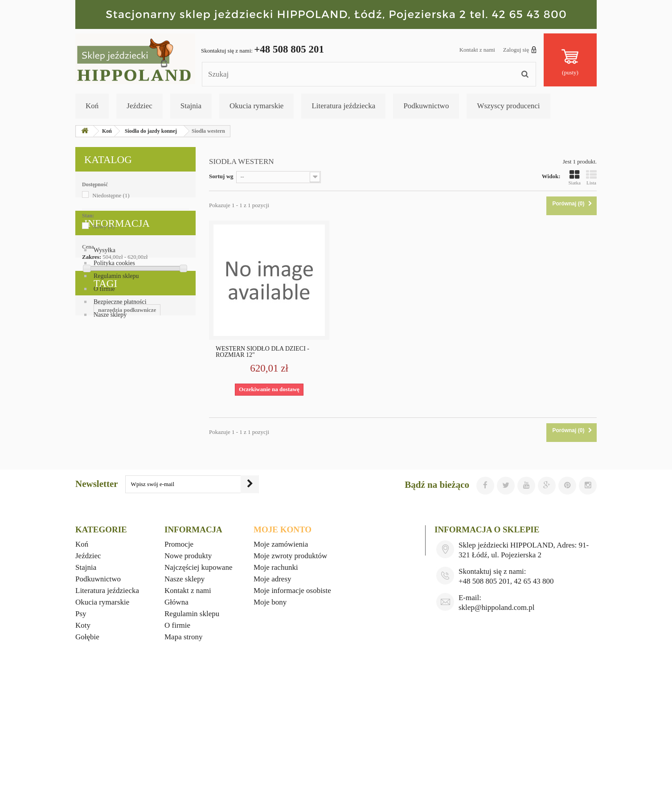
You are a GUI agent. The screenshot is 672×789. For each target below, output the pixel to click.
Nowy (103, 227)
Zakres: (92, 257)
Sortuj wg (221, 176)
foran (86, 509)
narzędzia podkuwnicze (109, 455)
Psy (81, 709)
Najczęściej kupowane (198, 663)
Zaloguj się (520, 49)
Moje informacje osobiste (292, 686)
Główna (176, 698)
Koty (83, 721)
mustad (169, 509)
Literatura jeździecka (343, 106)
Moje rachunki (276, 663)
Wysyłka (104, 331)
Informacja (117, 308)
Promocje (179, 640)
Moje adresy (272, 675)
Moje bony (270, 698)
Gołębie (87, 733)
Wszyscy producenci (508, 106)
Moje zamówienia (281, 640)
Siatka (575, 177)
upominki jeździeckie (106, 468)
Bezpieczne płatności (120, 383)
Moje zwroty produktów (290, 652)
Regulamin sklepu (116, 357)
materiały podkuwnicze (109, 482)
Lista (591, 177)
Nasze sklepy (110, 396)
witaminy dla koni (102, 495)
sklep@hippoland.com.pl (497, 703)
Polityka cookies (114, 344)
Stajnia (191, 106)
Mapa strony (183, 733)
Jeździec (139, 106)
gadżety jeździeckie (103, 522)
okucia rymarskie (164, 468)
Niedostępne (111, 195)
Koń (92, 106)
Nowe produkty (188, 652)
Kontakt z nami (477, 50)
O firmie (104, 370)
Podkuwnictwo (426, 106)
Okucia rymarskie (256, 106)
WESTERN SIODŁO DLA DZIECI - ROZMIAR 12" (262, 352)
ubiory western (153, 495)
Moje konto (283, 625)
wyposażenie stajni (127, 509)
